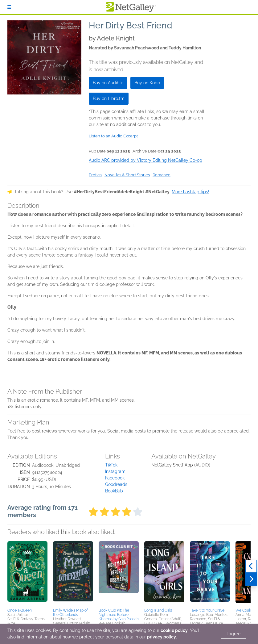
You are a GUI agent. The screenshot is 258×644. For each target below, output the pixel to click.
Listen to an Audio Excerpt (113, 136)
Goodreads (116, 484)
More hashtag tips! (190, 192)
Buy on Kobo (147, 83)
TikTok (111, 465)
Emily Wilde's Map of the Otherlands (70, 613)
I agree (233, 634)
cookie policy (174, 630)
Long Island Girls (158, 610)
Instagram (115, 471)
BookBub (114, 491)
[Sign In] (9, 7)
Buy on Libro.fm (109, 98)
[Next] (251, 579)
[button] (27, 574)
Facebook (115, 478)
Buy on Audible (108, 83)
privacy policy (162, 637)
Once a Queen (20, 610)
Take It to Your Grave (207, 610)
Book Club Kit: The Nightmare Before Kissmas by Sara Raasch (119, 615)
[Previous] (251, 566)
